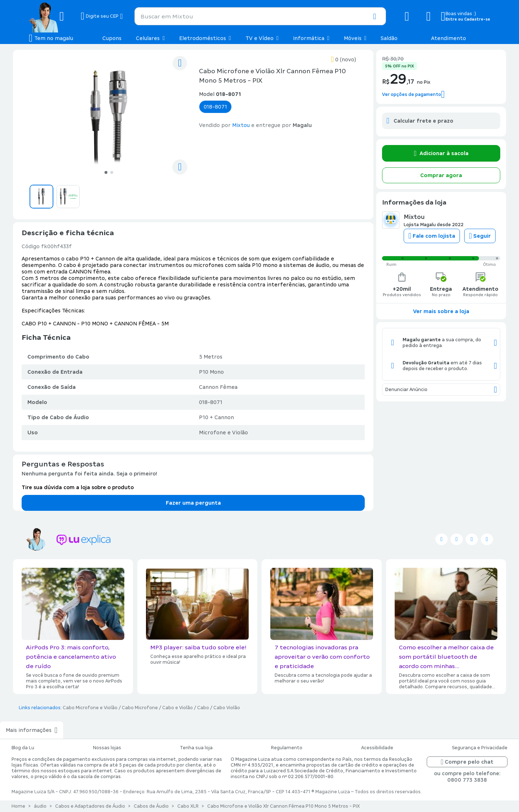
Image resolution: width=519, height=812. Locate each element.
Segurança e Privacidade (480, 748)
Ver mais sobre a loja (441, 311)
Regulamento (287, 748)
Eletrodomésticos (205, 38)
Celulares (150, 38)
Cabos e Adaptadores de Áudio (90, 806)
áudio (40, 806)
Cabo (203, 708)
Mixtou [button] (241, 125)
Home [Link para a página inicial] (18, 806)
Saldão (389, 38)
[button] (374, 17)
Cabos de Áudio (151, 806)
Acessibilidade (377, 748)
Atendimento (449, 38)
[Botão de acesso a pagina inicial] (52, 16)
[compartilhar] (180, 167)
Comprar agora (441, 175)
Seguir (480, 236)
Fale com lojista (432, 236)
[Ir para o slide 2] (112, 172)
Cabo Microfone (140, 708)
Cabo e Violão (178, 708)
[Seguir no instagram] (472, 539)
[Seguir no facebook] (457, 539)
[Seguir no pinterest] (487, 539)
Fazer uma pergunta (193, 503)
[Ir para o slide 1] (106, 172)
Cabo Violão (227, 708)
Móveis (355, 38)
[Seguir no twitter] (442, 539)
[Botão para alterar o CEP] (102, 16)
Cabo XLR (188, 806)
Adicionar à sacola (441, 153)
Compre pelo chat (467, 762)
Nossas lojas (107, 748)
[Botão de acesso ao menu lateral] (51, 38)
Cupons (112, 38)
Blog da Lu (23, 748)
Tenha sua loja (196, 748)
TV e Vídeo (262, 38)
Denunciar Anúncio (441, 390)
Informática (311, 38)
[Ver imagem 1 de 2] (109, 118)
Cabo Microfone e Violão (90, 708)
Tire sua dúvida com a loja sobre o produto (78, 487)
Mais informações (32, 730)
